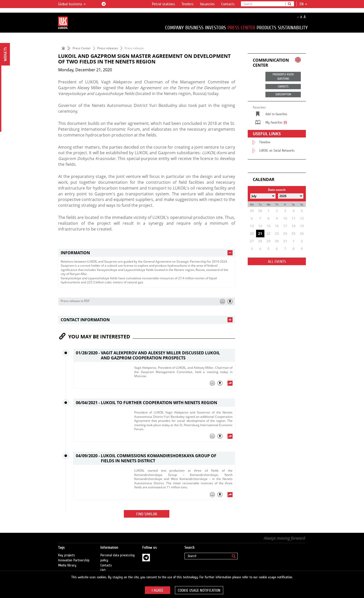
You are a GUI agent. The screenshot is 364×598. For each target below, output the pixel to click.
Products (266, 28)
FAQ (103, 565)
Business (194, 28)
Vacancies (207, 4)
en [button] (303, 4)
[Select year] (291, 196)
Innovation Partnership (74, 555)
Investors (215, 28)
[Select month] (263, 196)
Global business (72, 4)
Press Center (241, 28)
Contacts (228, 4)
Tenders (187, 4)
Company (174, 28)
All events (277, 262)
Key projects (67, 550)
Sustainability (293, 28)
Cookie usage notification (199, 590)
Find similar (147, 514)
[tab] (147, 253)
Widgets (5, 54)
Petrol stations (163, 4)
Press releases (108, 48)
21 (260, 233)
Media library (67, 560)
